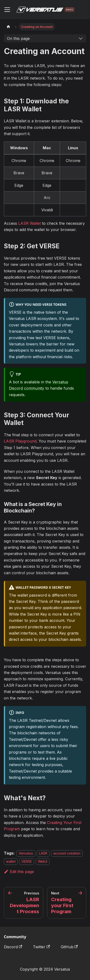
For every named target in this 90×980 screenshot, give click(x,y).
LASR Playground (20, 441)
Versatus (26, 853)
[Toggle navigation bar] (7, 10)
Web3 (43, 861)
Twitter (41, 947)
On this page (18, 38)
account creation (67, 853)
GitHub (69, 947)
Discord (13, 947)
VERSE (27, 861)
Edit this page (19, 872)
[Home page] (8, 27)
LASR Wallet (30, 223)
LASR (43, 853)
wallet (11, 861)
